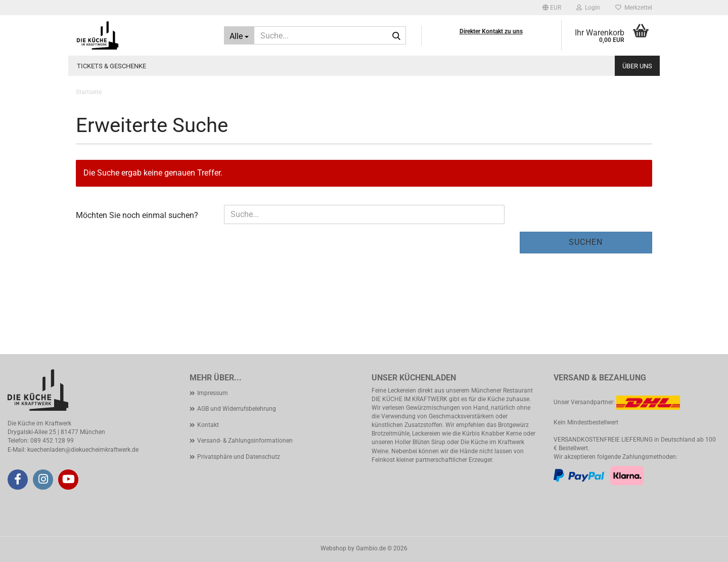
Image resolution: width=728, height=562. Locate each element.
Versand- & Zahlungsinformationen (245, 441)
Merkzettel (634, 8)
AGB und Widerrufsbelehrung (237, 409)
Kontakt (208, 425)
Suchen (586, 242)
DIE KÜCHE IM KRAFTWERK (409, 399)
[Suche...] (239, 35)
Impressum (213, 393)
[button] (552, 8)
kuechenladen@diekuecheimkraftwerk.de (83, 450)
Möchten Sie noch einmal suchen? (137, 215)
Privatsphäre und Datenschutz (239, 457)
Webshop (333, 548)
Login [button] (588, 8)
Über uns (637, 66)
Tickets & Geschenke (111, 66)
